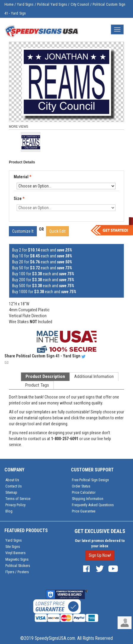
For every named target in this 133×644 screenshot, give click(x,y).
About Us (12, 480)
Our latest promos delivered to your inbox (100, 543)
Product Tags (37, 385)
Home (9, 4)
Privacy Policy (15, 505)
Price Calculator (84, 492)
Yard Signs (25, 4)
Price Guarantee (84, 511)
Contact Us (14, 486)
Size (19, 198)
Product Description (45, 376)
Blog (9, 511)
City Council (80, 4)
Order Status (81, 486)
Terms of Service (18, 499)
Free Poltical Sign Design (90, 480)
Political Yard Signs (52, 4)
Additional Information (94, 376)
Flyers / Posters (17, 572)
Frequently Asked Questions (93, 505)
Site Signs (13, 547)
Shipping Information (88, 499)
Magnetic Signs (17, 559)
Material (23, 177)
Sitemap (11, 492)
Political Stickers (18, 566)
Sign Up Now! (100, 555)
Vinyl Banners (15, 553)
